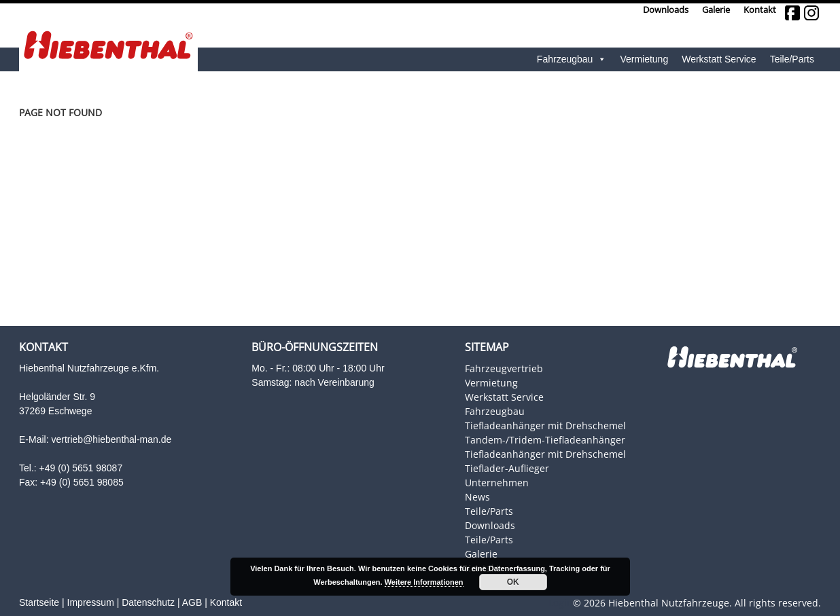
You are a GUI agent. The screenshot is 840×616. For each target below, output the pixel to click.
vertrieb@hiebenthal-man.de (111, 439)
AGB (192, 602)
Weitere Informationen (424, 582)
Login (561, 603)
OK (513, 582)
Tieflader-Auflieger (507, 468)
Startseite (39, 602)
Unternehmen (497, 483)
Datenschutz (148, 602)
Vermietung (644, 59)
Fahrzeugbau (572, 59)
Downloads (666, 10)
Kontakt (760, 10)
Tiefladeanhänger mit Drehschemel (545, 425)
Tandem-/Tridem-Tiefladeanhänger (545, 440)
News (477, 497)
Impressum (91, 602)
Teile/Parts (792, 59)
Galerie (716, 10)
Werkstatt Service (719, 59)
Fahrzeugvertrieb (504, 368)
